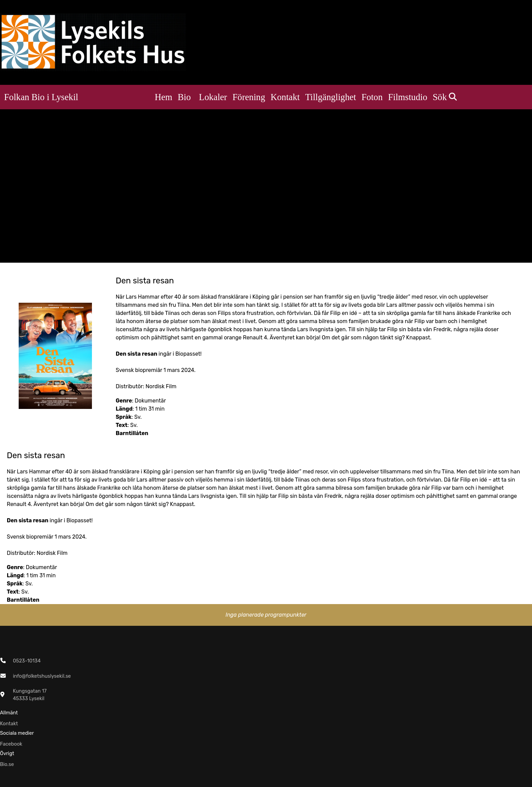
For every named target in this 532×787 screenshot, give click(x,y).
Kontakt (285, 97)
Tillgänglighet (330, 97)
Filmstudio (408, 97)
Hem (164, 97)
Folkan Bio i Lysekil (41, 97)
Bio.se (7, 764)
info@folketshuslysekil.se (42, 676)
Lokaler (213, 97)
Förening (249, 97)
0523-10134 (27, 661)
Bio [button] (184, 97)
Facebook (11, 744)
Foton (372, 97)
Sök (445, 97)
